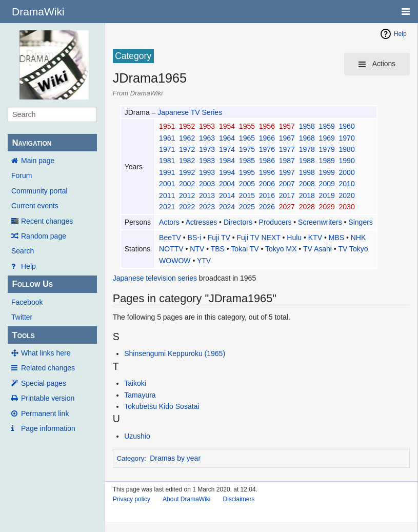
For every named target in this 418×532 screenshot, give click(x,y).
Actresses (201, 222)
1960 (347, 126)
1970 (347, 138)
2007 (287, 184)
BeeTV (170, 238)
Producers (275, 222)
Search (23, 251)
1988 (307, 161)
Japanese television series (155, 278)
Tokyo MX (281, 249)
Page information (48, 428)
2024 (227, 207)
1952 (187, 126)
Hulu (294, 238)
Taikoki (135, 383)
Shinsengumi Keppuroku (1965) (175, 353)
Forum (22, 175)
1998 (307, 172)
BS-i (194, 238)
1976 (267, 149)
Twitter (22, 317)
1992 (187, 172)
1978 (307, 149)
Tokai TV (245, 249)
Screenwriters (320, 222)
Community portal (39, 191)
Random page (44, 236)
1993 (207, 172)
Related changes (48, 368)
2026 (267, 207)
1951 (167, 126)
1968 (307, 138)
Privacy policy (132, 499)
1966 (267, 138)
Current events (35, 206)
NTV (197, 249)
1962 (187, 138)
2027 (287, 207)
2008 (307, 184)
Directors (238, 222)
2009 (327, 184)
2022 (187, 207)
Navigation (32, 143)
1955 (247, 126)
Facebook (27, 302)
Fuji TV (219, 238)
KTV (315, 238)
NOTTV (171, 249)
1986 (267, 161)
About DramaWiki (186, 499)
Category (130, 458)
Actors (169, 222)
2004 (227, 184)
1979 (327, 149)
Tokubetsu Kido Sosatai (162, 406)
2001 (167, 184)
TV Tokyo (353, 249)
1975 (247, 149)
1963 (207, 138)
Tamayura (140, 395)
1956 (267, 126)
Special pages (44, 383)
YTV (204, 261)
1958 (307, 126)
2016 (267, 195)
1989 (327, 161)
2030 (347, 207)
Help (28, 266)
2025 (247, 207)
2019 (327, 195)
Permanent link (45, 413)
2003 (207, 184)
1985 (247, 161)
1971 (167, 149)
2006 (267, 184)
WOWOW (175, 261)
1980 (347, 149)
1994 (227, 172)
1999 (327, 172)
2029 (327, 207)
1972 (187, 149)
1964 (227, 138)
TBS (218, 249)
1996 (267, 172)
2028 (307, 207)
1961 (167, 138)
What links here (46, 353)
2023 (207, 207)
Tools (23, 335)
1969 (327, 138)
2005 (247, 184)
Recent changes (47, 221)
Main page (38, 161)
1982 (187, 161)
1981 (167, 161)
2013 (207, 195)
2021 (167, 207)
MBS (336, 238)
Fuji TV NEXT (259, 238)
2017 (287, 195)
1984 (227, 161)
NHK (359, 238)
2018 (307, 195)
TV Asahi (317, 249)
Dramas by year (175, 458)
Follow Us (32, 284)
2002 (187, 184)
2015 (247, 195)
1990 (347, 161)
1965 (247, 138)
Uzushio (137, 436)
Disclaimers (238, 499)
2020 (347, 195)
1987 (287, 161)
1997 (287, 172)
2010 (347, 184)
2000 (347, 172)
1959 (327, 126)
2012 (187, 195)
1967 (287, 138)
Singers (360, 222)
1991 (167, 172)
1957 (287, 126)
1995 (247, 172)
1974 (227, 149)
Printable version (48, 398)
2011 (167, 195)
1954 (227, 126)
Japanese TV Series (190, 112)
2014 (227, 195)
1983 (207, 161)
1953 (207, 126)
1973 (207, 149)
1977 (287, 149)
